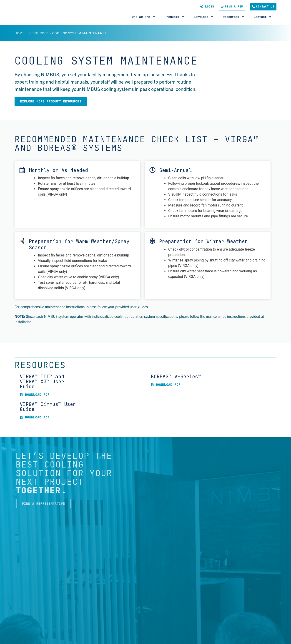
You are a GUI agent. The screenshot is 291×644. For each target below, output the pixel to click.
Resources (234, 17)
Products (175, 17)
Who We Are (144, 17)
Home (20, 33)
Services (204, 17)
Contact (263, 17)
